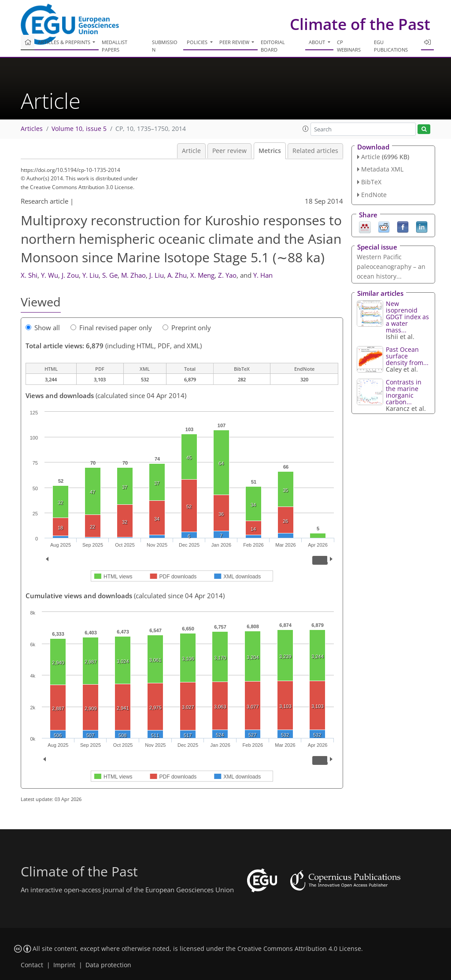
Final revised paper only (111, 328)
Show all (43, 328)
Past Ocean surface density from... (407, 356)
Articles (32, 129)
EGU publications (391, 46)
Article (191, 151)
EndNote (374, 195)
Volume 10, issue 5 (79, 129)
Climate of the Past (360, 24)
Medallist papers (115, 46)
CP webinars (349, 46)
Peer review (229, 151)
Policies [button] (198, 42)
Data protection (108, 965)
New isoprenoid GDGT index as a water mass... (407, 317)
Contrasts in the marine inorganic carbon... (404, 392)
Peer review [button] (235, 42)
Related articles (315, 151)
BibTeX (371, 182)
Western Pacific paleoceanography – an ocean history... (391, 266)
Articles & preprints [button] (65, 42)
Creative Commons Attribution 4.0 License (299, 949)
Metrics (270, 151)
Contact (32, 965)
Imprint (64, 965)
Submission (165, 46)
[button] (306, 129)
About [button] (318, 42)
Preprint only (187, 328)
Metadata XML (382, 169)
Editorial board (273, 46)
